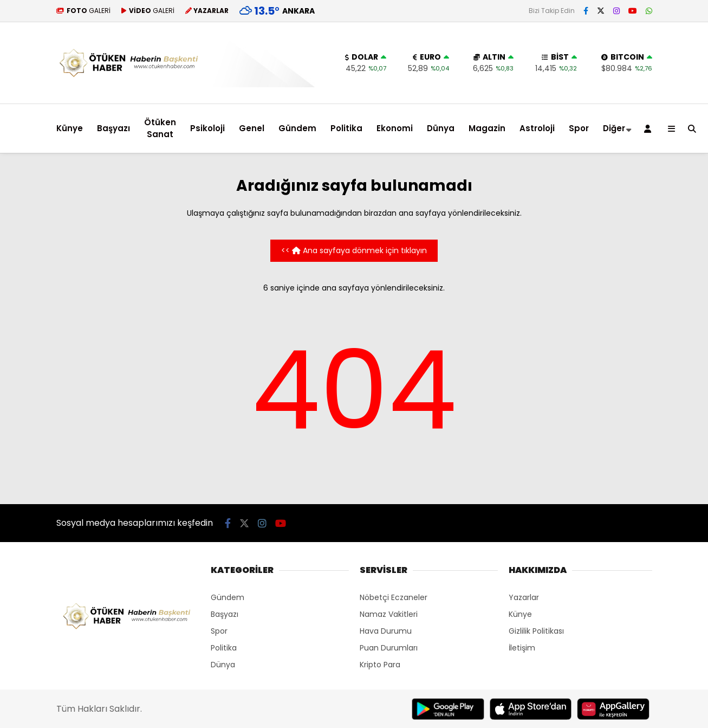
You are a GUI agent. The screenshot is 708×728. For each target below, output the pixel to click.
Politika (346, 128)
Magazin (487, 128)
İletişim (522, 648)
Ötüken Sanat (160, 128)
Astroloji (537, 128)
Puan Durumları (389, 648)
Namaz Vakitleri (389, 614)
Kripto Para (380, 665)
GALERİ (83, 11)
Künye (70, 128)
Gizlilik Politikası (536, 631)
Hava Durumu (386, 631)
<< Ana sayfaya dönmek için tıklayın (354, 250)
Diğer (614, 128)
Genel (252, 128)
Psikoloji (207, 128)
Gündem (297, 128)
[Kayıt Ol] (649, 128)
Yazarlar (524, 597)
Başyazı (113, 128)
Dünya (441, 128)
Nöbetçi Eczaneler (394, 597)
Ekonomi (395, 128)
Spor (579, 128)
